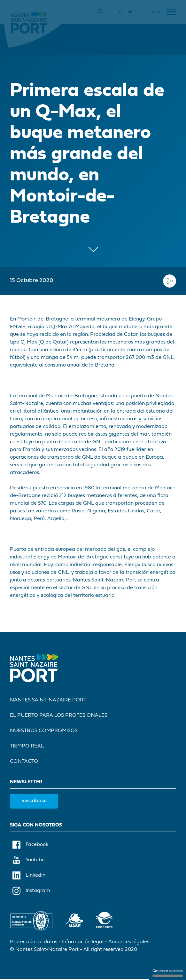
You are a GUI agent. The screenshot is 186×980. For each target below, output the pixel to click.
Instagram (32, 891)
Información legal (83, 943)
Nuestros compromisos (44, 731)
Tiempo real (27, 747)
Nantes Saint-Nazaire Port (48, 701)
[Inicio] (29, 22)
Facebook (31, 845)
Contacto (24, 762)
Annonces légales (129, 943)
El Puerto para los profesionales (59, 716)
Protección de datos (34, 943)
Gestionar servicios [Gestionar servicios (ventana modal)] (168, 973)
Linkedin (29, 876)
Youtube (29, 861)
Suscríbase (34, 802)
